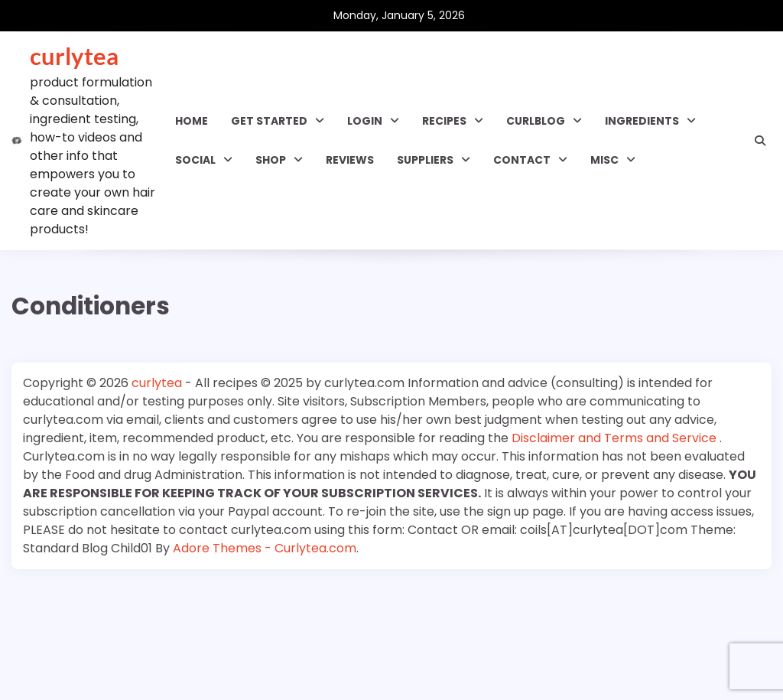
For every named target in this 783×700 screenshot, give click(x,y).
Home (192, 121)
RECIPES (444, 121)
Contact (522, 160)
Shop (271, 160)
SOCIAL (195, 160)
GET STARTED (269, 121)
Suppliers (425, 160)
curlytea (74, 56)
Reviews (350, 160)
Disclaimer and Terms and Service (616, 438)
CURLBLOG (536, 121)
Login (365, 121)
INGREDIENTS (642, 121)
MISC (604, 160)
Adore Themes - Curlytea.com (265, 548)
